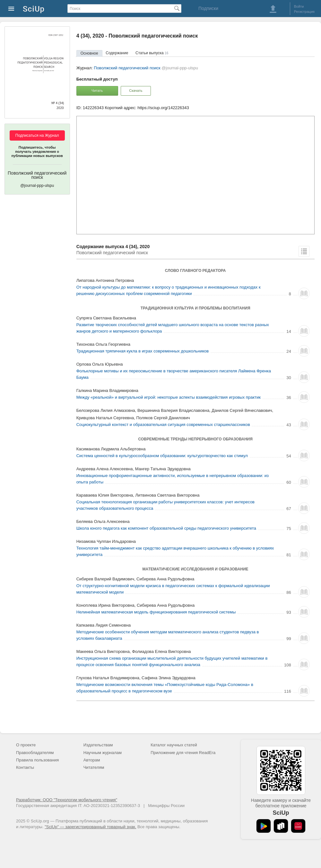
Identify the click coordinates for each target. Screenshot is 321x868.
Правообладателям (35, 753)
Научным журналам (103, 753)
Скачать (136, 91)
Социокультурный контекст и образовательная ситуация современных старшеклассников (163, 425)
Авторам (92, 760)
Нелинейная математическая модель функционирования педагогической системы (156, 612)
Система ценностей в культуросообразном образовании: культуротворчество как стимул (162, 456)
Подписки (208, 8)
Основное (89, 53)
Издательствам (98, 745)
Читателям (94, 767)
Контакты (25, 767)
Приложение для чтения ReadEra (183, 753)
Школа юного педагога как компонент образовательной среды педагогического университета (166, 528)
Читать (97, 91)
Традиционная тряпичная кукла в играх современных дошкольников (143, 351)
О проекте (26, 745)
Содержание (117, 53)
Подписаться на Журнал (37, 135)
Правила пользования (37, 760)
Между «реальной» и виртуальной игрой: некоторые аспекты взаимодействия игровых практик (169, 397)
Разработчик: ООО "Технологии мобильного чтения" (67, 800)
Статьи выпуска (152, 53)
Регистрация (304, 12)
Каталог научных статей (174, 745)
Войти (299, 6)
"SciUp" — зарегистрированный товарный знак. (90, 827)
